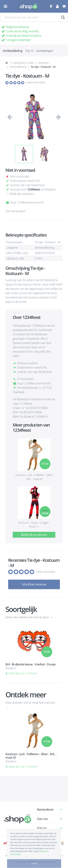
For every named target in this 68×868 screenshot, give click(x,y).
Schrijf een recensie (34, 584)
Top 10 (29, 51)
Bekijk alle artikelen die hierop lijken (27, 617)
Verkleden (43, 63)
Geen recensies (36, 82)
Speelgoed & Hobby (23, 63)
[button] (51, 6)
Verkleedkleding (18, 67)
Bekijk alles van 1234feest (23, 673)
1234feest (34, 189)
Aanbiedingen (45, 51)
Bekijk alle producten (34, 535)
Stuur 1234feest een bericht (24, 202)
